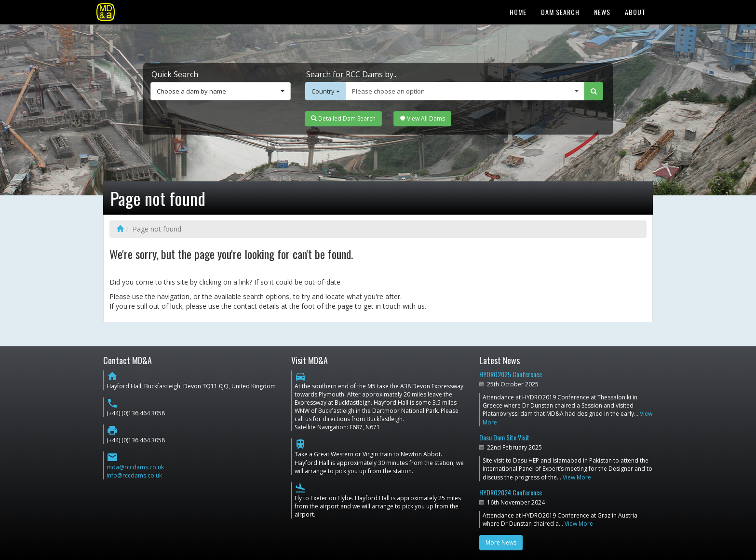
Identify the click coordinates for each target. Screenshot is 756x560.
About (635, 12)
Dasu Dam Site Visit (504, 437)
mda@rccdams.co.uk (135, 467)
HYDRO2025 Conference (511, 374)
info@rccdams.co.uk (134, 475)
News (602, 12)
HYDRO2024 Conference (511, 492)
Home (518, 12)
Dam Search (560, 12)
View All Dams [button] (422, 118)
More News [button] (501, 542)
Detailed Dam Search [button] (343, 118)
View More (577, 477)
